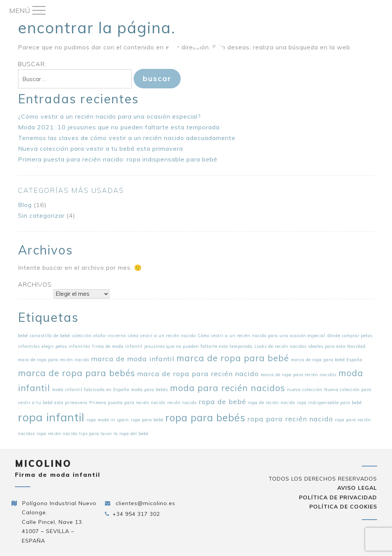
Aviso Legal (357, 488)
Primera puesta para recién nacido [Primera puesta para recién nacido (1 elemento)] (127, 403)
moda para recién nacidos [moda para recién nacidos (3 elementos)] (228, 388)
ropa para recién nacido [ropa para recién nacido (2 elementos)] (290, 419)
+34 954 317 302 (136, 514)
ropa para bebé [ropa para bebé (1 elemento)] (147, 420)
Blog (25, 205)
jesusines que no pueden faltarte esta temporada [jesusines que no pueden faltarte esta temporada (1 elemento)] (198, 346)
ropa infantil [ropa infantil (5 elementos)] (51, 417)
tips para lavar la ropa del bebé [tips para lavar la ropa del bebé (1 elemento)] (114, 434)
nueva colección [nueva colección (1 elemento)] (305, 390)
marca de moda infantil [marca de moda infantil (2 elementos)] (133, 359)
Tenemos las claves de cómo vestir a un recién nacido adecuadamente (127, 138)
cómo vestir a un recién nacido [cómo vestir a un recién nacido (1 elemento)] (162, 336)
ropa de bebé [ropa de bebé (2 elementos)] (222, 401)
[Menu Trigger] (27, 11)
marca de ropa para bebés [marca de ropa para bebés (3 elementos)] (77, 373)
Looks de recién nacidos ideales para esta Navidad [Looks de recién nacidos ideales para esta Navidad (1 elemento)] (310, 346)
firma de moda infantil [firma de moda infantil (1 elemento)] (117, 346)
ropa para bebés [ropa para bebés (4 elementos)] (205, 418)
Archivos (35, 284)
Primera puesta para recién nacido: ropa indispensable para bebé (118, 159)
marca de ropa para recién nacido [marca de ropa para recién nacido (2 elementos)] (198, 373)
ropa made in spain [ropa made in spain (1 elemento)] (108, 420)
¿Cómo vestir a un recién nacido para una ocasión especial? (109, 116)
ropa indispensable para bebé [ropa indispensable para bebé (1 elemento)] (329, 403)
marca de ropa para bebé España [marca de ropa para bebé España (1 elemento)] (327, 360)
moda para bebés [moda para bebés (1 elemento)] (150, 390)
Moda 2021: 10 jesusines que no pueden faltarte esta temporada (119, 127)
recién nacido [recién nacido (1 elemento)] (182, 403)
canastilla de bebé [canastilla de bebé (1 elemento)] (50, 336)
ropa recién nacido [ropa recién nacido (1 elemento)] (57, 434)
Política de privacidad (338, 497)
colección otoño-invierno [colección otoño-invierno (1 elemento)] (99, 336)
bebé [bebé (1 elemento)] (23, 336)
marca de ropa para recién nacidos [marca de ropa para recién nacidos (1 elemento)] (299, 375)
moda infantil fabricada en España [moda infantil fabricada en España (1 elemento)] (91, 390)
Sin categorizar (41, 215)
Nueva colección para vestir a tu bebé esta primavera (100, 148)
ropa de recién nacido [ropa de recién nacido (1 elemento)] (272, 403)
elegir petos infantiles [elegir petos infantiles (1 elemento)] (66, 346)
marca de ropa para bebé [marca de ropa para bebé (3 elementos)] (233, 358)
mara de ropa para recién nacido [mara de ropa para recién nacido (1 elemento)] (54, 360)
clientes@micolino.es (145, 503)
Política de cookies (343, 507)
